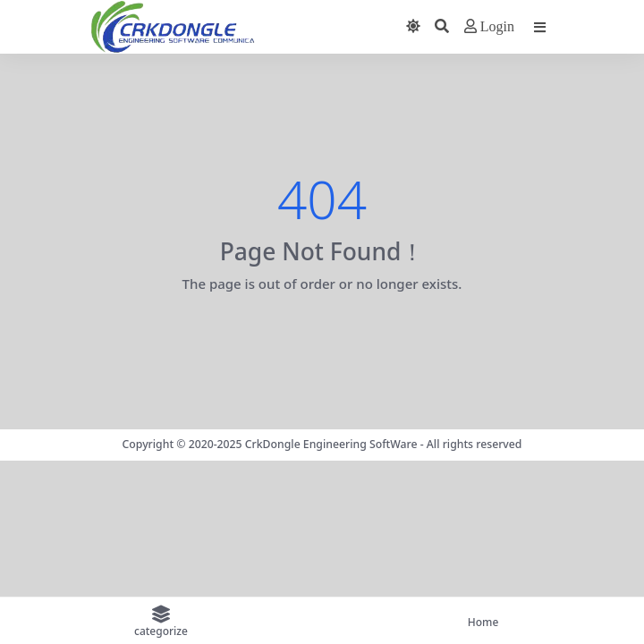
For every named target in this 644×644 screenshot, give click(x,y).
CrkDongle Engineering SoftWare (331, 444)
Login (489, 26)
